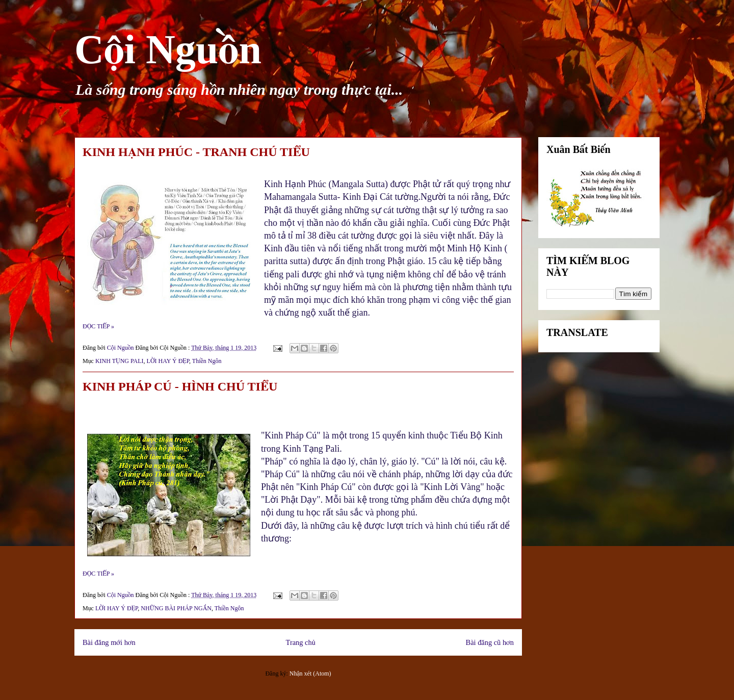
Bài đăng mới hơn (109, 642)
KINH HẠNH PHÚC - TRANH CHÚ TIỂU (196, 152)
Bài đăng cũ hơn (490, 642)
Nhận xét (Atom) (310, 673)
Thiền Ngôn (207, 361)
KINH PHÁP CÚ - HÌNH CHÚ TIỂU (180, 386)
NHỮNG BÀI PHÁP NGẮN (176, 608)
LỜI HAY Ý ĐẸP (168, 361)
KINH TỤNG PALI (120, 361)
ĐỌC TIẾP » (98, 326)
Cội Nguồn (168, 49)
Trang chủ (301, 642)
